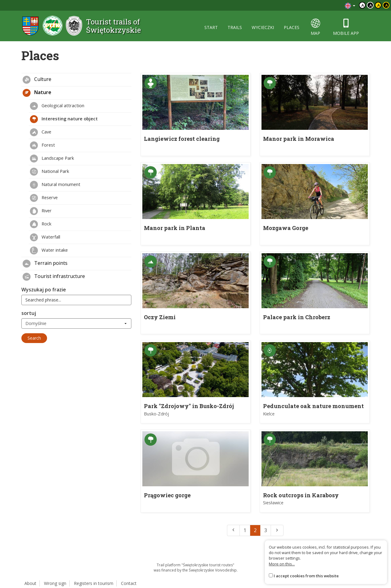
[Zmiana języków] (350, 5)
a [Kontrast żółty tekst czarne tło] (387, 5)
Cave (41, 132)
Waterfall (45, 237)
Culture (37, 80)
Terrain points (45, 264)
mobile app (346, 27)
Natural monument (55, 185)
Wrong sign (55, 583)
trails (235, 27)
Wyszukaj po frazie (44, 290)
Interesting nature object (64, 119)
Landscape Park (52, 159)
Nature (37, 93)
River (41, 211)
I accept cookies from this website (306, 576)
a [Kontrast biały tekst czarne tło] (371, 5)
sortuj (29, 313)
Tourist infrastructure (54, 277)
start (211, 27)
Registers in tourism (94, 583)
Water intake (49, 250)
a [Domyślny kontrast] (363, 5)
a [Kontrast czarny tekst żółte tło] (379, 5)
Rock (41, 224)
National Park (49, 172)
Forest (42, 145)
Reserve (44, 198)
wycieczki (263, 27)
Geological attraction (57, 106)
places (292, 27)
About (30, 583)
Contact (129, 583)
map (315, 27)
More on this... (282, 564)
